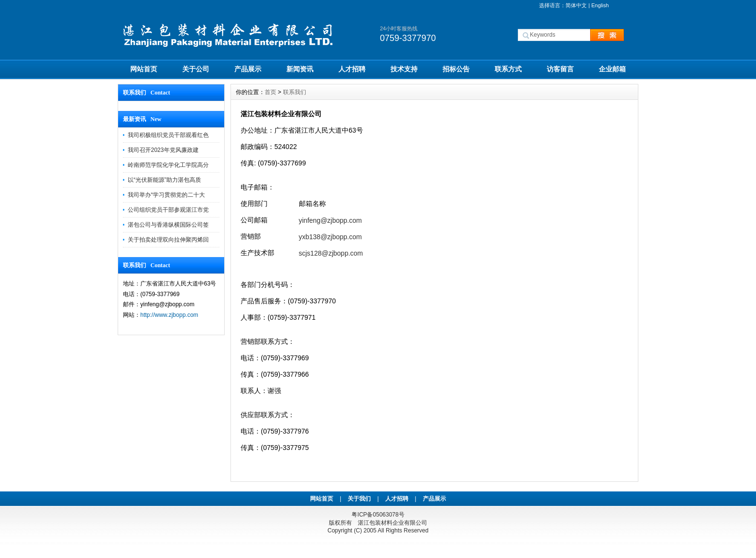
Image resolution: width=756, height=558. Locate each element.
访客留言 (560, 69)
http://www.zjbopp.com (169, 315)
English (600, 5)
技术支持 (404, 69)
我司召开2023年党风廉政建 (163, 150)
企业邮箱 (612, 69)
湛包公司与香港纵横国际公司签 (168, 225)
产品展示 (248, 69)
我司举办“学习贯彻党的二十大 (166, 195)
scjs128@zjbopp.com (331, 253)
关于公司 (196, 69)
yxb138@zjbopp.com (331, 237)
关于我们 (359, 499)
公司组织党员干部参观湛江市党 (168, 210)
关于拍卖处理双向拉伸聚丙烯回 (168, 240)
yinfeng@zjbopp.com (331, 220)
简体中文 (576, 5)
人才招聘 (352, 69)
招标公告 (456, 69)
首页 (270, 92)
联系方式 (508, 69)
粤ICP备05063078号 (378, 515)
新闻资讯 (300, 69)
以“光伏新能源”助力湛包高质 (164, 180)
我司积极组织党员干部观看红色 (168, 135)
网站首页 (144, 69)
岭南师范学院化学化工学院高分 (168, 165)
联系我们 (295, 92)
